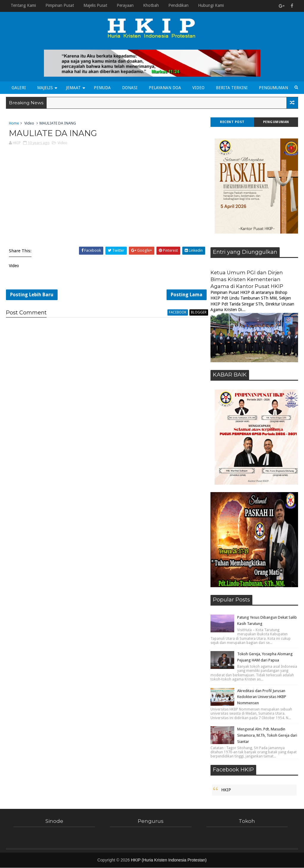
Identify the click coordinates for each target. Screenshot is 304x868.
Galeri (19, 88)
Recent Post (232, 122)
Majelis (45, 88)
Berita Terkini (232, 88)
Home (14, 123)
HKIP (226, 790)
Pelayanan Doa (165, 88)
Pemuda (102, 88)
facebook (174, 314)
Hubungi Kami (211, 5)
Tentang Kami (23, 5)
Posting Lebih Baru (32, 296)
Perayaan (125, 5)
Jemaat (73, 88)
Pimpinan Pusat (60, 5)
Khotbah (151, 5)
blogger (195, 314)
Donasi (130, 88)
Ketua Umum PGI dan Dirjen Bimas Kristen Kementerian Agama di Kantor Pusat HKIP (247, 280)
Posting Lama (183, 296)
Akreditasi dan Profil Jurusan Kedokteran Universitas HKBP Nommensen (262, 697)
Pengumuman (273, 88)
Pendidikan (178, 5)
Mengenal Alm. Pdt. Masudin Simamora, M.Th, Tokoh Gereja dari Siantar (267, 736)
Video (198, 88)
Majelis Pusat (95, 5)
